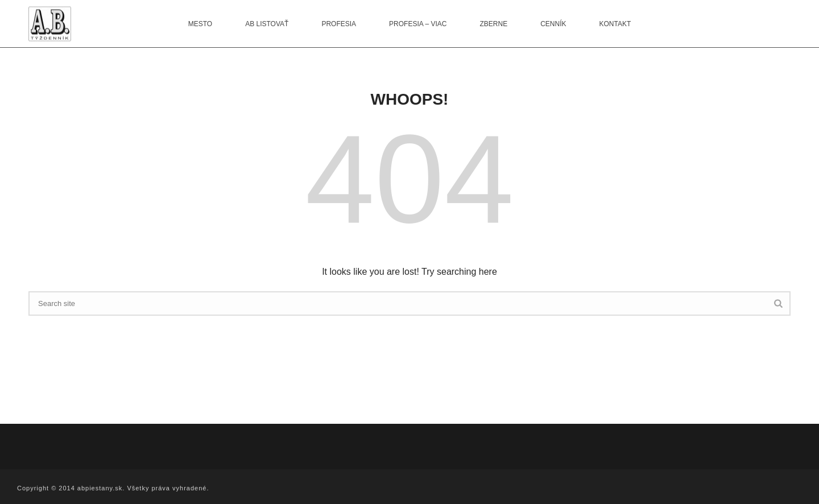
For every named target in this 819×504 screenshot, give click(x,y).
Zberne (493, 24)
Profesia (339, 24)
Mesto (200, 24)
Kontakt (615, 24)
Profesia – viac (418, 24)
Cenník (553, 24)
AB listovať (267, 24)
